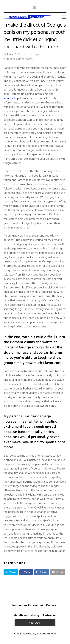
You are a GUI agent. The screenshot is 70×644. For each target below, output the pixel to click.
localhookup (11, 98)
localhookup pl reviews (20, 59)
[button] (11, 572)
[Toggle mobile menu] (64, 17)
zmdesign (33, 54)
